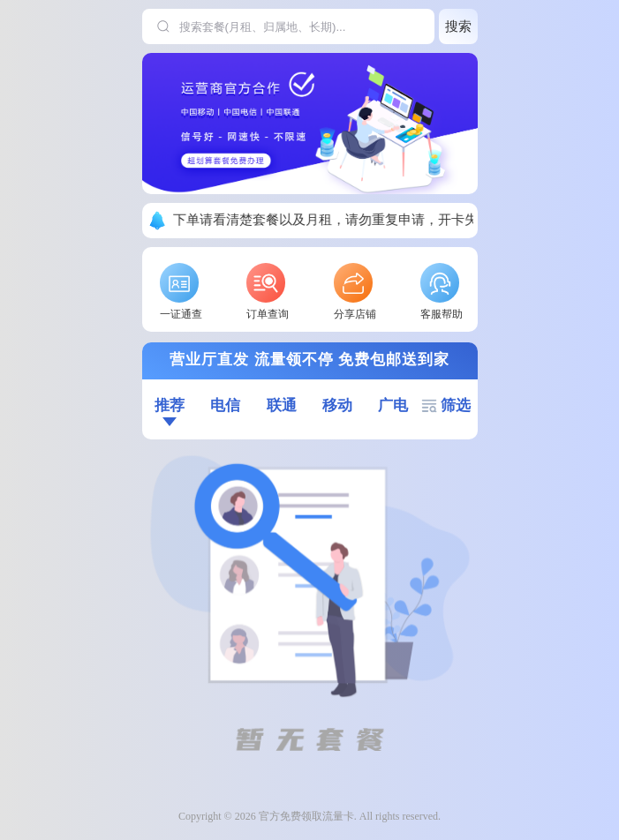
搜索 (458, 26)
